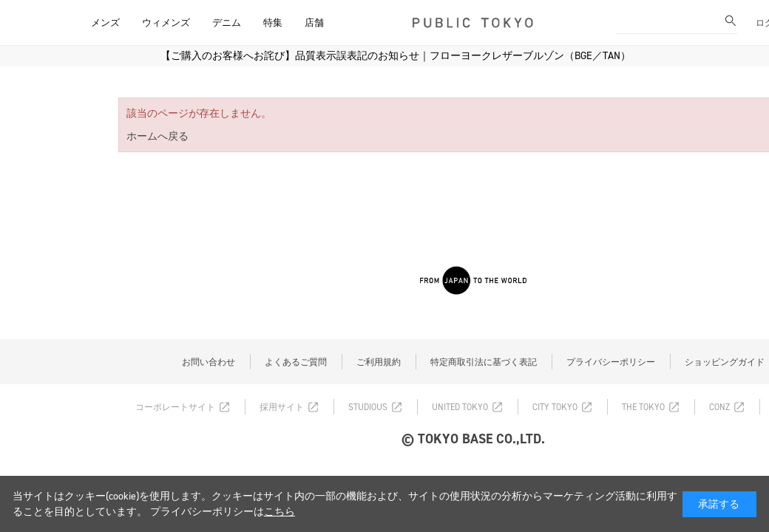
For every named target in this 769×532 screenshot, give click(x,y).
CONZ (719, 407)
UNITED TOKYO (460, 407)
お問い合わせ (209, 362)
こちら (280, 512)
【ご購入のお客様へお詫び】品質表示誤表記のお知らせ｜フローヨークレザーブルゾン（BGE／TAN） (396, 56)
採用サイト (282, 407)
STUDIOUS (368, 407)
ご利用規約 (379, 362)
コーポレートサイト (175, 407)
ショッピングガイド (725, 362)
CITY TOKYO (555, 407)
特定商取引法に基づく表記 (484, 362)
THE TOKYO (643, 407)
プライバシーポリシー (611, 362)
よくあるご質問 (296, 362)
